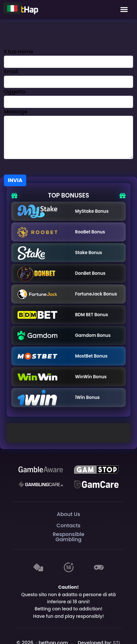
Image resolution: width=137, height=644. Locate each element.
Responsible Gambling (69, 537)
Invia (15, 180)
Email (11, 72)
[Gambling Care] (41, 484)
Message (16, 112)
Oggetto (15, 92)
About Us (68, 514)
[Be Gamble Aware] (41, 469)
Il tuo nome (18, 52)
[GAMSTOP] (96, 469)
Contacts (69, 526)
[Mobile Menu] (124, 10)
